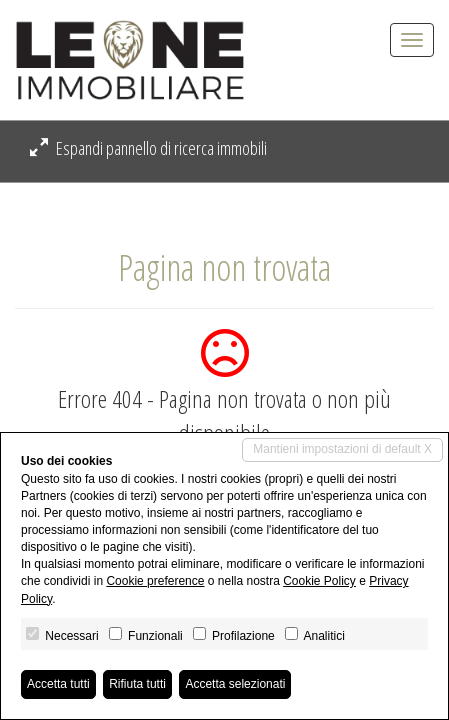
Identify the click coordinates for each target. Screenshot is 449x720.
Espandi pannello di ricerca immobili (148, 148)
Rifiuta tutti (137, 684)
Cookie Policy (319, 581)
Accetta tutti (58, 684)
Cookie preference (155, 581)
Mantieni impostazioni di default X (342, 449)
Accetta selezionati (235, 684)
